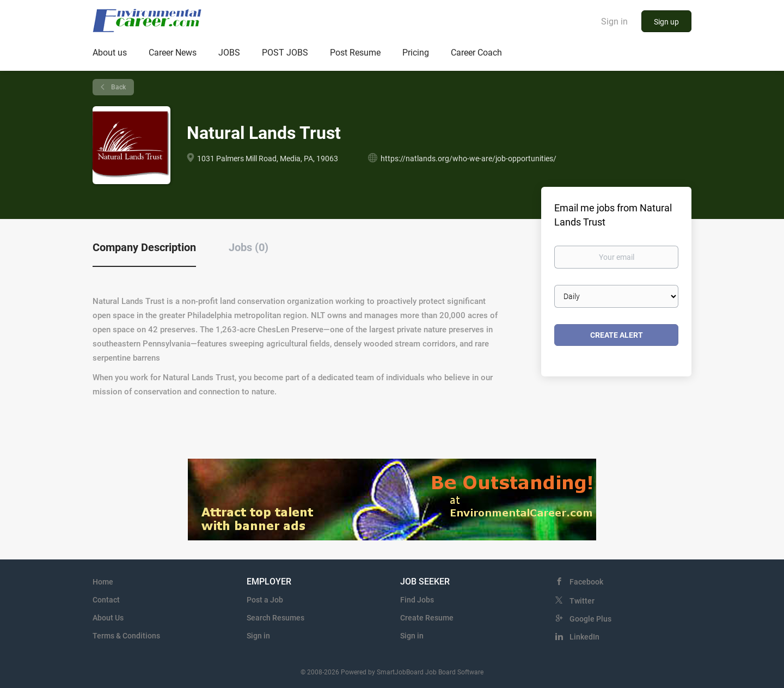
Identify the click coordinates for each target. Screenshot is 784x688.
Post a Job (265, 600)
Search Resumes (275, 618)
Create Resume (427, 618)
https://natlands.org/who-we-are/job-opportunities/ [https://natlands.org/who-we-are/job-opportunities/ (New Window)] (468, 159)
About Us (108, 618)
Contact (106, 600)
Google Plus (590, 619)
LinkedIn (584, 637)
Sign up (666, 22)
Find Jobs (417, 600)
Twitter (582, 601)
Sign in (614, 22)
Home (103, 582)
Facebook (586, 582)
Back (118, 87)
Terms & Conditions (126, 636)
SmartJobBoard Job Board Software (430, 672)
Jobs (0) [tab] (249, 247)
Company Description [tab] (144, 247)
